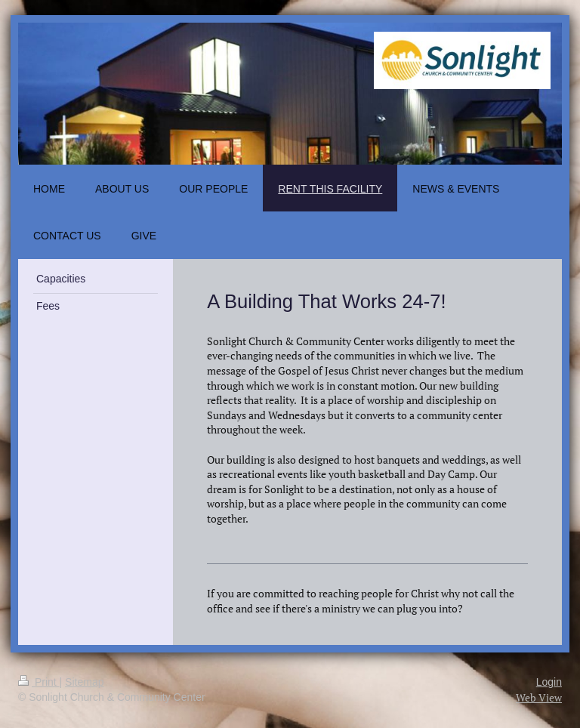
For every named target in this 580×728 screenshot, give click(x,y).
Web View (539, 697)
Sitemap (84, 682)
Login (549, 682)
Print (39, 682)
